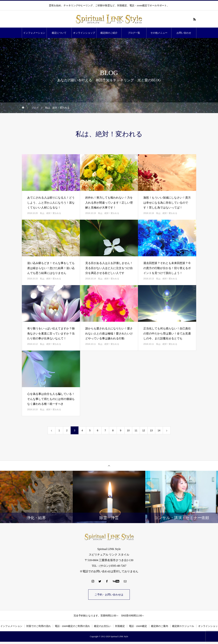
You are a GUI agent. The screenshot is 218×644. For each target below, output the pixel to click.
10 (128, 430)
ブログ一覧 (134, 33)
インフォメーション (34, 33)
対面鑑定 (120, 627)
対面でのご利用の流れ (39, 627)
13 (151, 430)
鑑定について (59, 33)
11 (136, 430)
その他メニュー (159, 33)
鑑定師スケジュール (183, 627)
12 (144, 430)
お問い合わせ (184, 33)
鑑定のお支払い (103, 627)
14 (159, 430)
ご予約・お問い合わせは (109, 595)
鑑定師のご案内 (160, 627)
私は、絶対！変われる (51, 213)
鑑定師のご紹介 (109, 33)
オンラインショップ (84, 33)
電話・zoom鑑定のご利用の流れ (72, 627)
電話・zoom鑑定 (138, 627)
